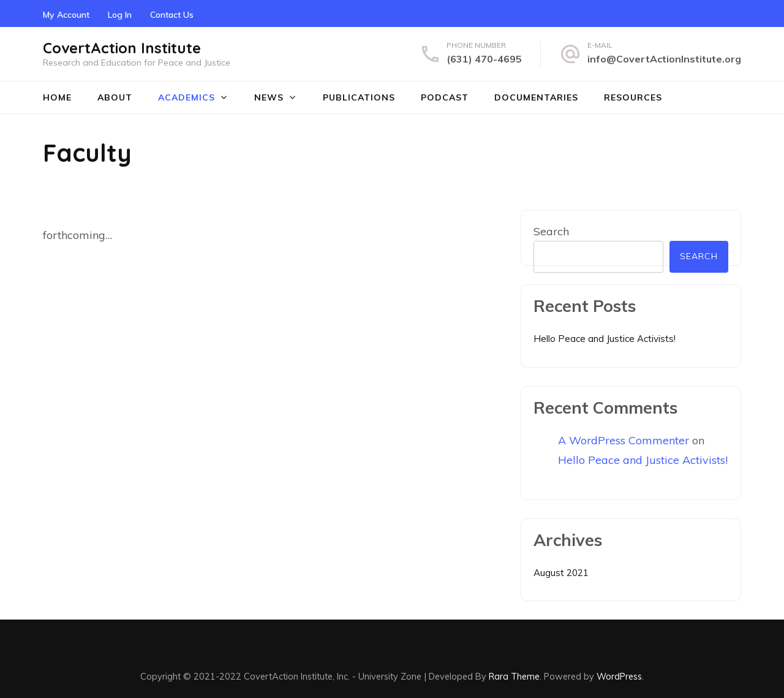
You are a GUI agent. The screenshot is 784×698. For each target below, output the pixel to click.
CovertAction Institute (122, 48)
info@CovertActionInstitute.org (664, 59)
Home (57, 97)
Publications (359, 97)
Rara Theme (514, 676)
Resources (633, 97)
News (269, 97)
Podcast (445, 97)
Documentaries (536, 97)
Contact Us (172, 15)
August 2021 (561, 573)
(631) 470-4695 (484, 59)
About (115, 97)
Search (551, 231)
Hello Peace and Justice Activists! (605, 339)
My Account (66, 15)
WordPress (619, 676)
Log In (120, 15)
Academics (187, 97)
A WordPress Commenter (624, 440)
